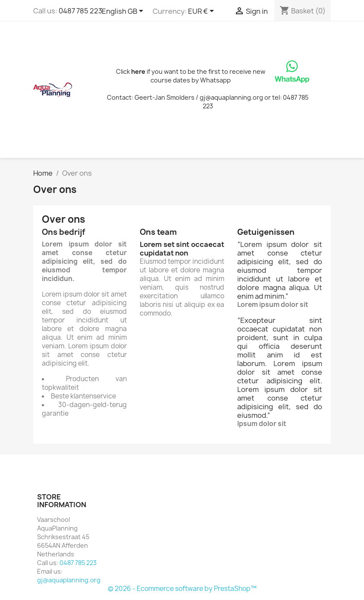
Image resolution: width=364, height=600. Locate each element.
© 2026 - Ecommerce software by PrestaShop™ (182, 589)
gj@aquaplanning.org (69, 580)
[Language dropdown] (124, 12)
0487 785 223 (80, 11)
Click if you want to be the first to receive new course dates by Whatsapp (191, 76)
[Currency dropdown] (202, 12)
